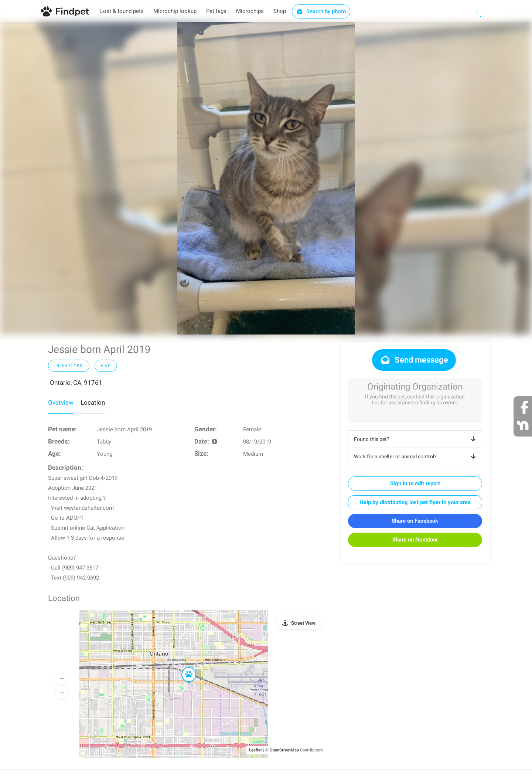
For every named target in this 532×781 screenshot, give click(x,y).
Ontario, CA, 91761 (76, 383)
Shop (280, 11)
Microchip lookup (175, 11)
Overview (61, 403)
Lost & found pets (122, 11)
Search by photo (321, 11)
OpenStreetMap (284, 750)
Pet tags (216, 11)
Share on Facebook (415, 521)
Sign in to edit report (415, 483)
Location (93, 403)
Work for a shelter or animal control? (416, 456)
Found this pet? (416, 439)
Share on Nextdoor (415, 540)
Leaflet (255, 750)
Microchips (250, 11)
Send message (414, 360)
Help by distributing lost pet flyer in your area (415, 502)
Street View (303, 623)
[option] (266, 178)
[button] (184, 668)
